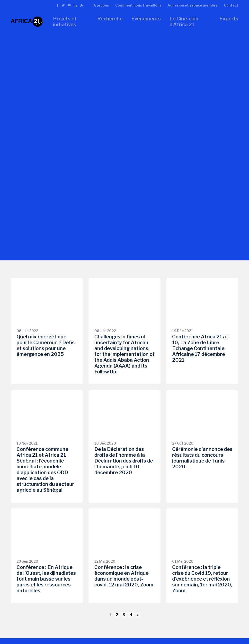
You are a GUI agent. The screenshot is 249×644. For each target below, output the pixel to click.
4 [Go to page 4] (131, 615)
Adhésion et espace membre (193, 5)
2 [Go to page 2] (117, 615)
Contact (231, 5)
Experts (229, 19)
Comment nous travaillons (138, 5)
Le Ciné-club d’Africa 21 (184, 22)
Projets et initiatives (65, 22)
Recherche (110, 19)
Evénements (146, 19)
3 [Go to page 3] (124, 615)
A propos (101, 5)
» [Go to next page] (138, 615)
